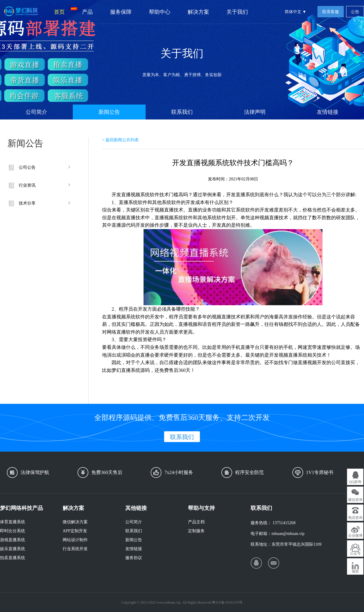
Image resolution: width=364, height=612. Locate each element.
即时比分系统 (13, 531)
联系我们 (182, 112)
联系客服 (331, 12)
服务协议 (134, 558)
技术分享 (27, 203)
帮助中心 (160, 12)
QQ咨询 (355, 482)
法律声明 (255, 112)
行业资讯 (27, 185)
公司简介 (36, 112)
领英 (355, 571)
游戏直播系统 (13, 540)
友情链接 (328, 112)
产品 (87, 12)
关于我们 (237, 12)
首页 (64, 11)
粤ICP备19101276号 (227, 602)
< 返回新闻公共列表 (120, 140)
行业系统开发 (75, 549)
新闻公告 (109, 112)
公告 (355, 12)
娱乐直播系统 (13, 549)
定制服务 (196, 531)
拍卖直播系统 (13, 558)
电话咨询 (355, 518)
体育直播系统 (13, 522)
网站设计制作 (75, 540)
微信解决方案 (75, 522)
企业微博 (355, 536)
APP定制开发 (75, 531)
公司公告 (27, 167)
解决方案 (198, 12)
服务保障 (121, 12)
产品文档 (196, 522)
